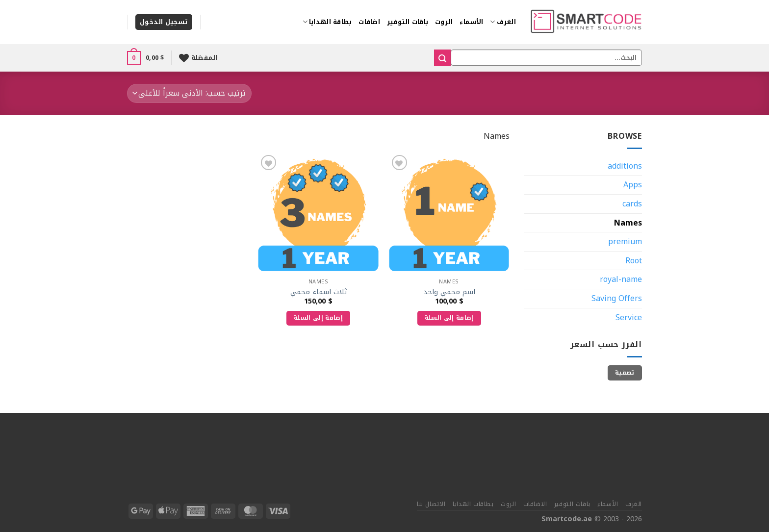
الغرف (503, 22)
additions (625, 166)
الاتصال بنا (431, 504)
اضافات (369, 22)
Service (629, 317)
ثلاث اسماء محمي (319, 292)
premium (625, 241)
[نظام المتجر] (189, 93)
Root (634, 261)
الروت (444, 22)
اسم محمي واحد (449, 292)
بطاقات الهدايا (473, 504)
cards (632, 204)
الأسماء (471, 22)
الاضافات (535, 504)
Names (628, 223)
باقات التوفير (408, 22)
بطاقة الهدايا (327, 22)
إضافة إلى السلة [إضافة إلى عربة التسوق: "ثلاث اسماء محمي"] (318, 318)
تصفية (625, 373)
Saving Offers (617, 298)
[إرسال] (442, 58)
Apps (633, 185)
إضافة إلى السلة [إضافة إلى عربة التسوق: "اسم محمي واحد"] (449, 318)
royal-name (621, 279)
